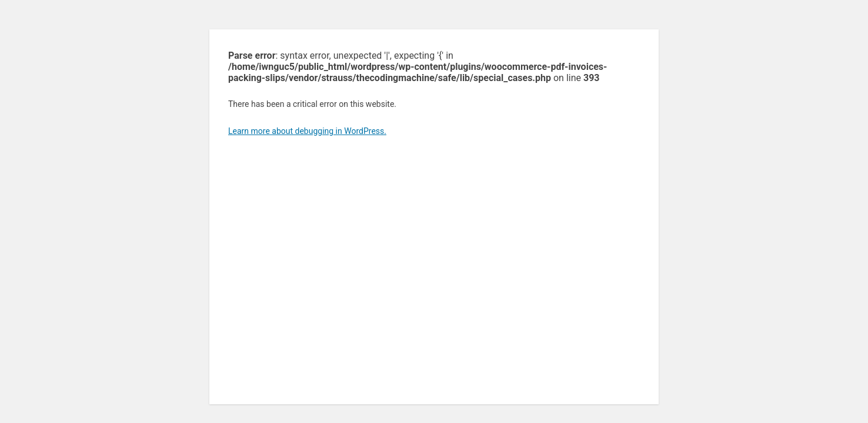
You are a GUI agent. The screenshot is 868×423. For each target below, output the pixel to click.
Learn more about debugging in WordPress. (307, 131)
